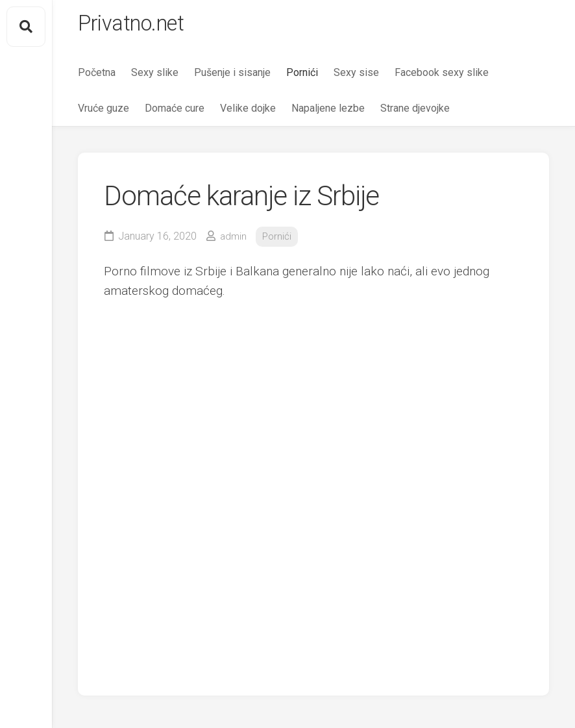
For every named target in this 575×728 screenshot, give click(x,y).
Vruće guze (104, 114)
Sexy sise (356, 78)
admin (234, 243)
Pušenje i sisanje (232, 78)
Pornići (302, 78)
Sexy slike (155, 78)
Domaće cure (175, 114)
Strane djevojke (415, 114)
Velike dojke (248, 114)
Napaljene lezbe (328, 114)
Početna (97, 78)
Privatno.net (138, 27)
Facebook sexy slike (442, 78)
